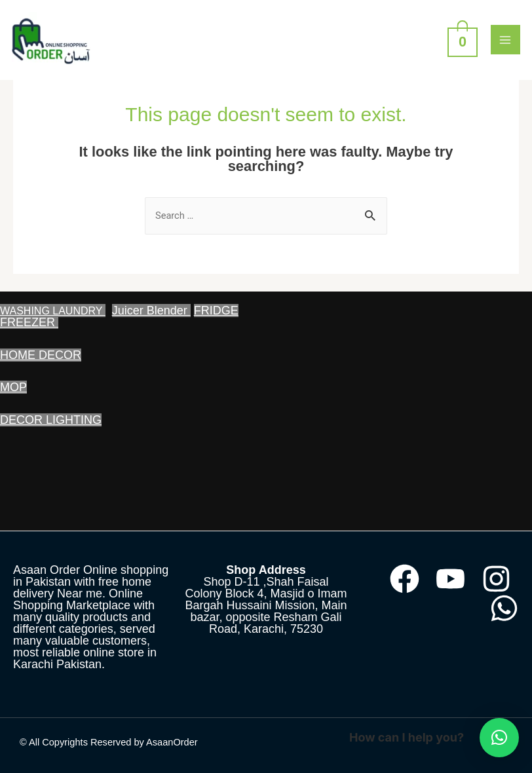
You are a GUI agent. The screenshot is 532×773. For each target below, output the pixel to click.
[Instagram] (496, 579)
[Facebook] (405, 579)
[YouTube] (450, 579)
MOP (13, 387)
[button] (499, 738)
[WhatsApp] (504, 608)
